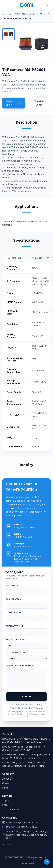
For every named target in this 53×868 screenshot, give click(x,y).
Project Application (17, 639)
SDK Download (10, 810)
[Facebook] (4, 845)
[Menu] (5, 5)
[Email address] (26, 605)
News (5, 788)
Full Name (12, 586)
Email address (14, 599)
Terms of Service (38, 714)
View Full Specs (39, 103)
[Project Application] (26, 645)
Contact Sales (14, 103)
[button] (8, 34)
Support (7, 801)
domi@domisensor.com (24, 527)
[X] (15, 845)
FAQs (5, 805)
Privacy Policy (21, 714)
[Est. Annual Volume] (26, 658)
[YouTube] (9, 845)
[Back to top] (47, 862)
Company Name (14, 613)
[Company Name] (26, 619)
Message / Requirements (19, 666)
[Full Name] (26, 592)
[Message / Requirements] (26, 679)
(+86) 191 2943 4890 (23, 537)
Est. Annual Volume (17, 653)
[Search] (48, 5)
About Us (7, 779)
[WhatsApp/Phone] (26, 632)
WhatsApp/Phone (14, 626)
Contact (6, 783)
